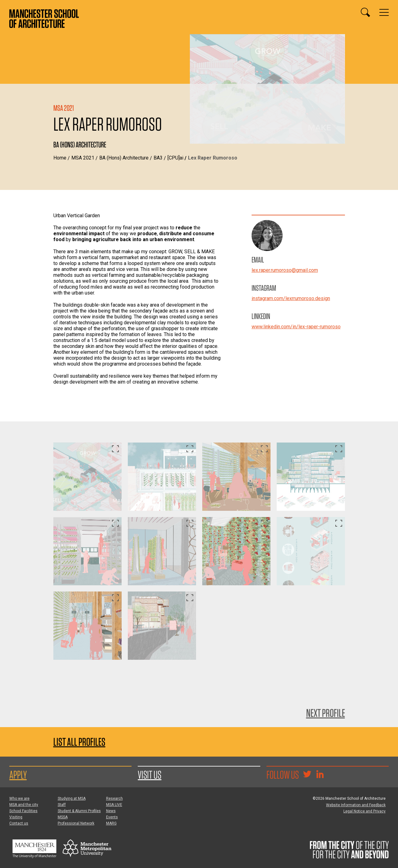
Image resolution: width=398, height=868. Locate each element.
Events (112, 817)
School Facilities (23, 811)
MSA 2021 (83, 158)
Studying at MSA (72, 798)
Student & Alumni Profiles (79, 811)
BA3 (158, 158)
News (111, 811)
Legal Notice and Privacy (364, 811)
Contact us (19, 823)
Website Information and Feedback (356, 805)
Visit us (150, 775)
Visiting (16, 817)
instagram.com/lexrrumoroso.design (291, 298)
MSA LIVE (114, 805)
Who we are (19, 798)
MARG (111, 823)
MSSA (63, 817)
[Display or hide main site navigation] (384, 12)
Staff (62, 805)
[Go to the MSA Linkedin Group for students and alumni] (320, 775)
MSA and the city (24, 805)
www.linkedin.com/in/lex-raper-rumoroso (296, 327)
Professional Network (76, 823)
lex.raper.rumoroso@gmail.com (285, 270)
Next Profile (326, 713)
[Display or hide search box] (365, 12)
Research (114, 798)
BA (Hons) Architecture (124, 158)
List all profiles (79, 742)
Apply (18, 775)
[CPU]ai (175, 158)
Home (60, 158)
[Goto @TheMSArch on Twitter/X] (307, 775)
